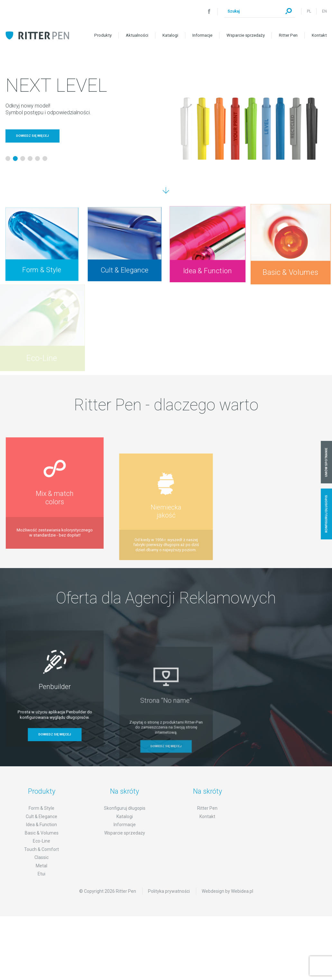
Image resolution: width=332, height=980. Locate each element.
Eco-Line (41, 856)
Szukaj (289, 11)
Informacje (202, 35)
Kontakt (319, 35)
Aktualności (137, 35)
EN (324, 11)
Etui (41, 889)
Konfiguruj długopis (326, 514)
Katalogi (170, 35)
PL (309, 11)
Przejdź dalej (166, 191)
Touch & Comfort (41, 864)
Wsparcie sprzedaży (246, 35)
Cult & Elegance (41, 831)
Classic (41, 873)
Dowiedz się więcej (32, 136)
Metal (41, 881)
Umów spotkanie (326, 462)
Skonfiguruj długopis (125, 823)
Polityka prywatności (169, 906)
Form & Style (41, 823)
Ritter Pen (288, 35)
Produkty (103, 35)
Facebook (209, 11)
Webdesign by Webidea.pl (227, 906)
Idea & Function (41, 840)
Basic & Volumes (42, 848)
